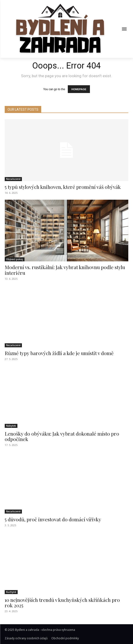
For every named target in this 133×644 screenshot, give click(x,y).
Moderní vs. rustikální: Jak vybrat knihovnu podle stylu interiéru (65, 270)
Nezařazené (13, 179)
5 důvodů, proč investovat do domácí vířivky (53, 519)
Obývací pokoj (15, 259)
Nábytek (11, 426)
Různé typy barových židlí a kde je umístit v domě (59, 353)
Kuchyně (11, 592)
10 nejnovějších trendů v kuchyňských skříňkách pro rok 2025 (62, 602)
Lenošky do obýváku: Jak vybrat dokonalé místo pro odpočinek (62, 436)
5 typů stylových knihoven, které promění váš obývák (63, 187)
